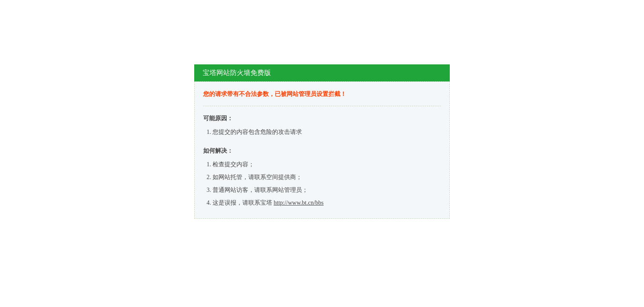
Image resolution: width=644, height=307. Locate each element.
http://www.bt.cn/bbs (299, 203)
